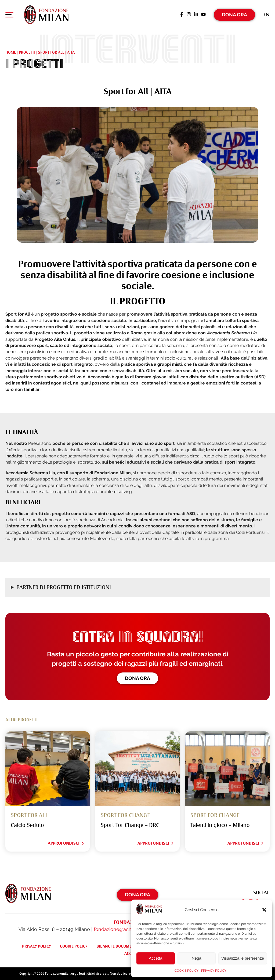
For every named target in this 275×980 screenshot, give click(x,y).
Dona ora (137, 678)
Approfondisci (66, 843)
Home (11, 52)
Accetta (155, 958)
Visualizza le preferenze (243, 958)
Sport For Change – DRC (130, 825)
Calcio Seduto (27, 825)
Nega (197, 958)
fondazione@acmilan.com (123, 929)
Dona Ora (234, 15)
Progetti (27, 52)
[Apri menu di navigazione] (9, 16)
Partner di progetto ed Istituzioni (64, 587)
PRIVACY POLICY (214, 971)
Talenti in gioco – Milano (220, 825)
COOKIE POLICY (187, 971)
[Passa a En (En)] (266, 15)
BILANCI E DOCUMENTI (117, 946)
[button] (264, 910)
